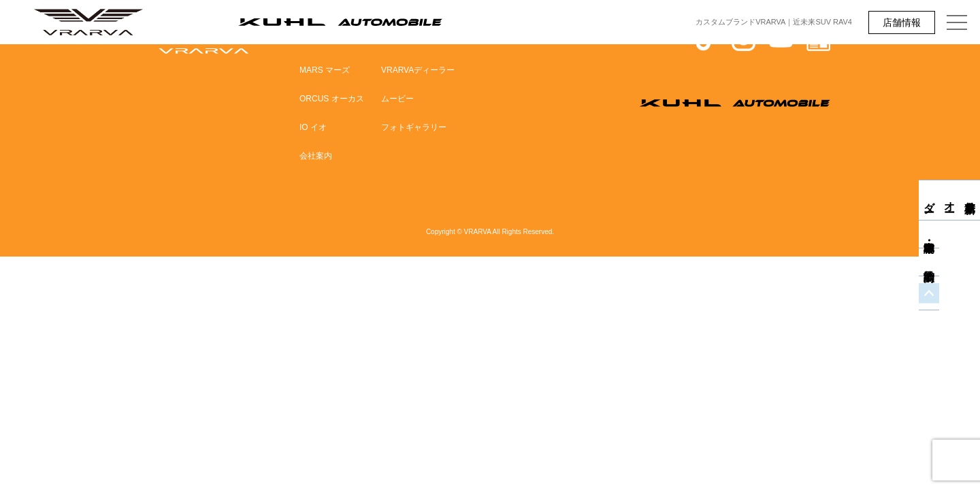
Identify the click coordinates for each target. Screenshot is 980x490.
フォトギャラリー (414, 127)
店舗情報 (902, 22)
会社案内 (316, 156)
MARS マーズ (325, 70)
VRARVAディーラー (418, 70)
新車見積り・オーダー (970, 200)
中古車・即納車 (970, 247)
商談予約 (970, 275)
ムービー (397, 99)
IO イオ (313, 127)
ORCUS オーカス (332, 99)
